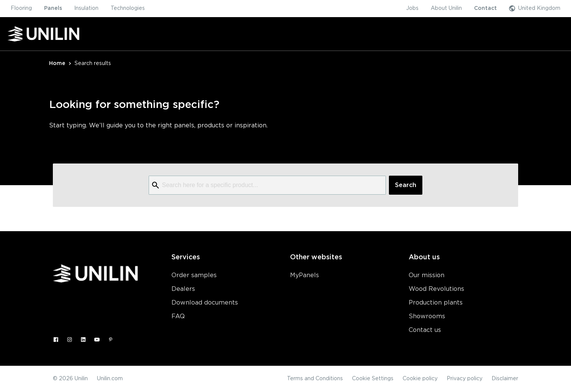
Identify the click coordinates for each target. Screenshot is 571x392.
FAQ (178, 316)
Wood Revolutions (436, 289)
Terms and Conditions (315, 379)
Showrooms (427, 316)
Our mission (427, 275)
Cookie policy (420, 379)
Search (406, 185)
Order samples (194, 275)
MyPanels (305, 275)
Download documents (205, 303)
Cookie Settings (373, 379)
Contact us (425, 330)
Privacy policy (465, 379)
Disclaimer (505, 379)
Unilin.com (110, 379)
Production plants (436, 303)
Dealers (183, 289)
